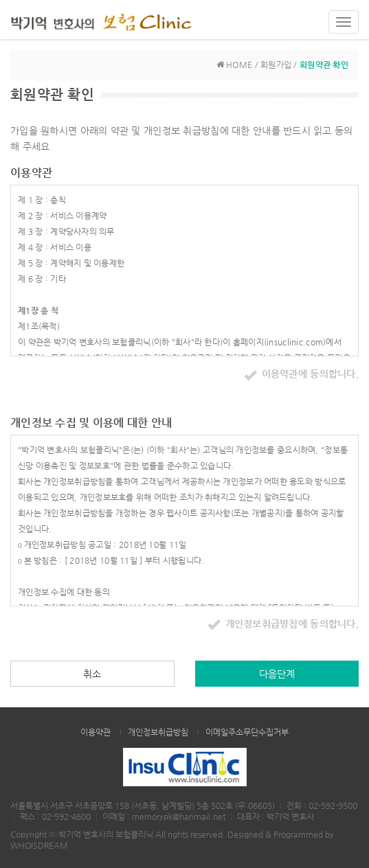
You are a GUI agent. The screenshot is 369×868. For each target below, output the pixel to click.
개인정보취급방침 (158, 732)
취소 (92, 674)
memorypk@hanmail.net (179, 816)
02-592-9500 (333, 806)
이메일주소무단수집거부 (247, 732)
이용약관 (96, 732)
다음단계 (277, 674)
